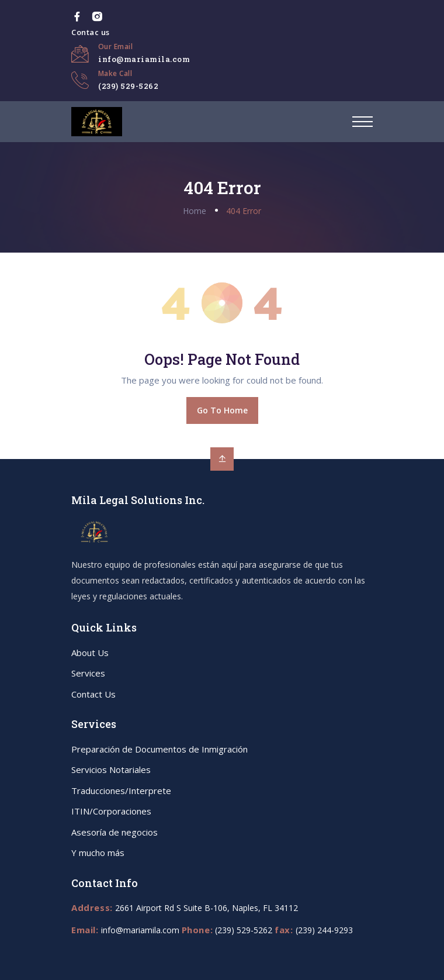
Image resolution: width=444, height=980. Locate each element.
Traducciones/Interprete (121, 791)
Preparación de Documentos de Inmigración (159, 749)
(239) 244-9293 (324, 930)
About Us (90, 653)
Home (195, 211)
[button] (363, 122)
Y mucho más (98, 853)
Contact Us (93, 694)
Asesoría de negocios (115, 832)
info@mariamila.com (144, 59)
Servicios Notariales (111, 769)
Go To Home (222, 410)
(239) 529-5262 (128, 86)
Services (88, 673)
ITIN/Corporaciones (111, 811)
